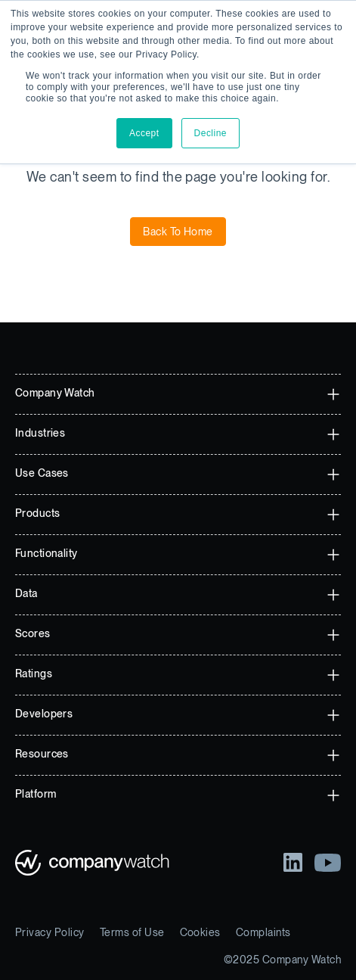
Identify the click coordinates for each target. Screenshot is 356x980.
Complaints (263, 932)
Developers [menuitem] (44, 714)
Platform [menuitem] (36, 794)
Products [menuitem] (37, 513)
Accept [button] (144, 133)
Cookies (200, 932)
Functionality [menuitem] (46, 553)
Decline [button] (211, 133)
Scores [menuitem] (33, 633)
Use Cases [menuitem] (42, 473)
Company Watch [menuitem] (55, 393)
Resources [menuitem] (42, 754)
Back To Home (178, 232)
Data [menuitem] (26, 593)
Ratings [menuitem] (34, 674)
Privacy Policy (50, 932)
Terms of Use (132, 932)
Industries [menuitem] (40, 433)
